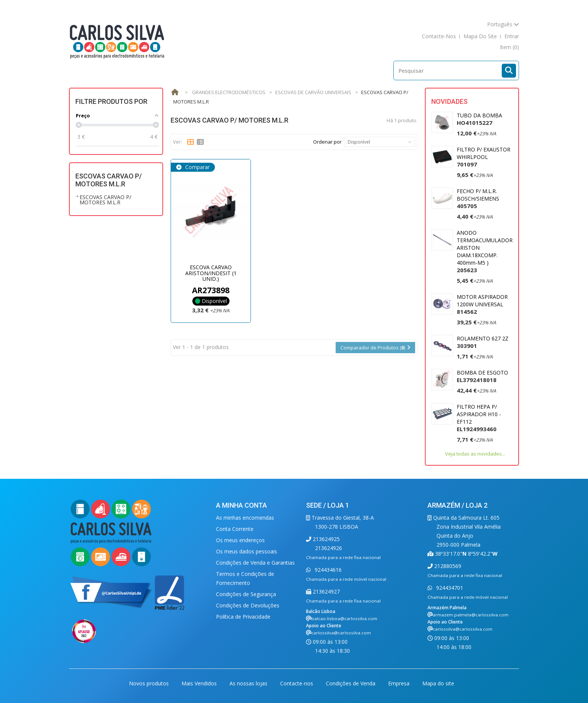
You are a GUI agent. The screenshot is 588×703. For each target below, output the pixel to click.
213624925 (325, 539)
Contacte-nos (297, 683)
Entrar (512, 36)
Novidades (449, 101)
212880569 (447, 566)
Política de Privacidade (243, 617)
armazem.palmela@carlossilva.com (471, 615)
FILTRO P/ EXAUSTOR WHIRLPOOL (484, 157)
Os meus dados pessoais (247, 551)
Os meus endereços (240, 540)
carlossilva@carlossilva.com (341, 633)
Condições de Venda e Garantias (255, 563)
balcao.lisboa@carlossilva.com (344, 618)
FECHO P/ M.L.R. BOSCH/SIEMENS (478, 199)
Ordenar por (327, 142)
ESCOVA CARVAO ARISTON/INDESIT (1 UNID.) (211, 273)
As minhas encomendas (245, 518)
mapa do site (480, 36)
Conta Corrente (235, 529)
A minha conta (241, 505)
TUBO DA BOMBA (479, 119)
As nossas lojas (249, 683)
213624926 (328, 548)
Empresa (400, 683)
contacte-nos (439, 36)
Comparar (197, 167)
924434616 (327, 570)
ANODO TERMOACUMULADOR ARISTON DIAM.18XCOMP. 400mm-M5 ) (485, 251)
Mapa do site (438, 683)
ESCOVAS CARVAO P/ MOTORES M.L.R (105, 200)
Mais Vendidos (200, 683)
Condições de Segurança (246, 594)
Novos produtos (150, 683)
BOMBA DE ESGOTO (482, 376)
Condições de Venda (351, 683)
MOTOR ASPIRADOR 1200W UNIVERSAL (482, 304)
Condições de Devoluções (248, 605)
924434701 (449, 588)
